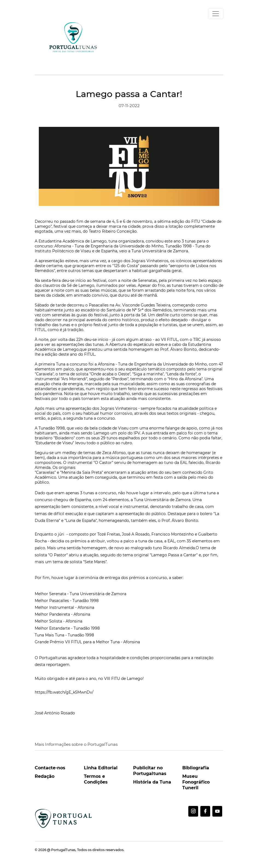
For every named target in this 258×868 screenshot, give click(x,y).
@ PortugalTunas (61, 850)
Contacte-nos (50, 768)
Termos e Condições (96, 779)
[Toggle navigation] (216, 14)
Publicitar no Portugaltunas (150, 771)
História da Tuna (152, 782)
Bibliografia (196, 768)
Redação (45, 776)
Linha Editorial (101, 768)
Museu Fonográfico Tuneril (196, 782)
